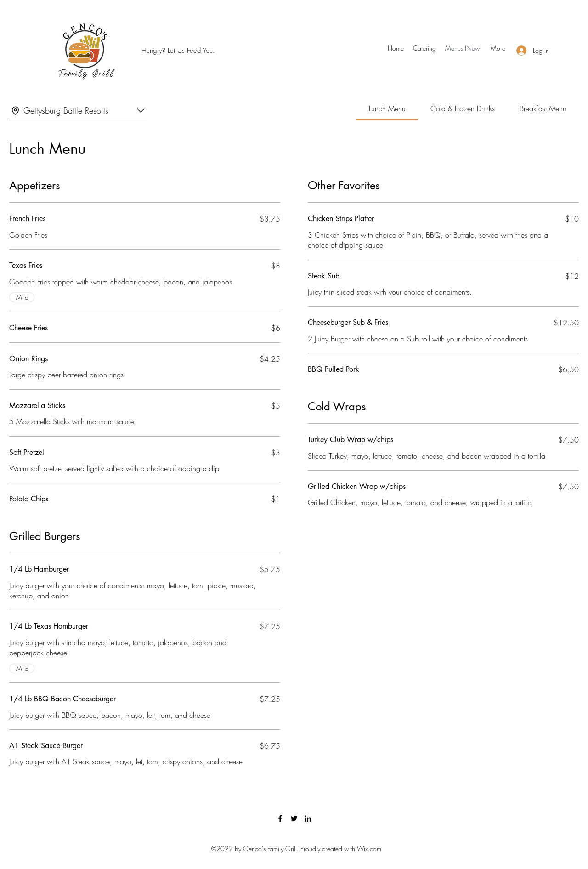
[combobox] (78, 111)
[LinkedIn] (308, 818)
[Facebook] (280, 818)
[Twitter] (294, 818)
